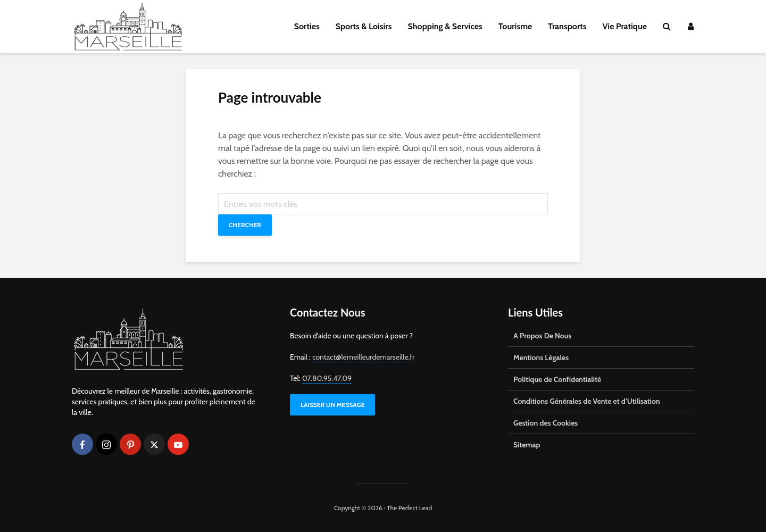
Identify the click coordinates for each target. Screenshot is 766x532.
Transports (567, 26)
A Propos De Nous (542, 336)
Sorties (307, 26)
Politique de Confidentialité (557, 379)
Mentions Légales (541, 358)
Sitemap (527, 445)
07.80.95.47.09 (327, 378)
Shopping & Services (445, 26)
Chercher (245, 225)
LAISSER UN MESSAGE (332, 405)
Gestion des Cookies (546, 423)
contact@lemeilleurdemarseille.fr (363, 357)
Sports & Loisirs (364, 26)
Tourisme (515, 26)
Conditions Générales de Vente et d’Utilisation (587, 401)
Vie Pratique (625, 26)
